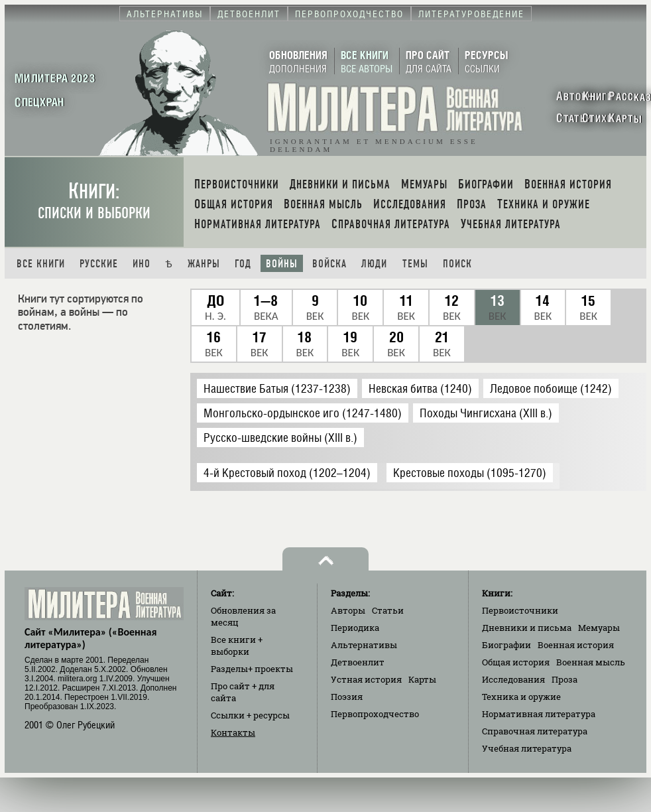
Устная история (366, 679)
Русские (99, 264)
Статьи (388, 610)
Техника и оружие (521, 697)
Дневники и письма (527, 628)
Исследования (513, 679)
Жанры (204, 264)
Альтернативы (364, 645)
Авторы (348, 610)
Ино (142, 264)
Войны (282, 264)
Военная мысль (591, 662)
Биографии (506, 645)
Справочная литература (535, 731)
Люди (374, 264)
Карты (422, 679)
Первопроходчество (375, 714)
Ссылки (250, 715)
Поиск (457, 264)
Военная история (576, 645)
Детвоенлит (358, 662)
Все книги (41, 264)
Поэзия (347, 697)
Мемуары (599, 628)
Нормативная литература (539, 714)
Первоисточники (520, 610)
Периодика (355, 628)
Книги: (94, 201)
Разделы (252, 669)
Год (243, 264)
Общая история (516, 662)
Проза (564, 679)
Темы (415, 264)
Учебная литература (527, 748)
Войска (329, 264)
